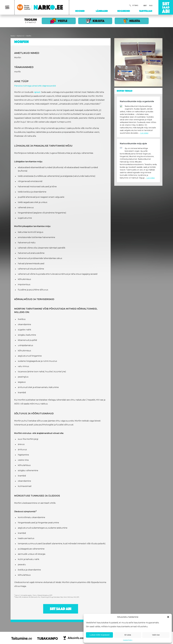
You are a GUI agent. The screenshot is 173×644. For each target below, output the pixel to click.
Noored (80, 11)
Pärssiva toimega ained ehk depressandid (35, 86)
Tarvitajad (146, 11)
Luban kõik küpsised (100, 635)
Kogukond (124, 11)
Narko (13, 36)
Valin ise (156, 635)
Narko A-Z (21, 36)
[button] (168, 617)
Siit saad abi (61, 609)
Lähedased (102, 11)
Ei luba (128, 635)
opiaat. (37, 92)
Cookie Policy (128, 640)
